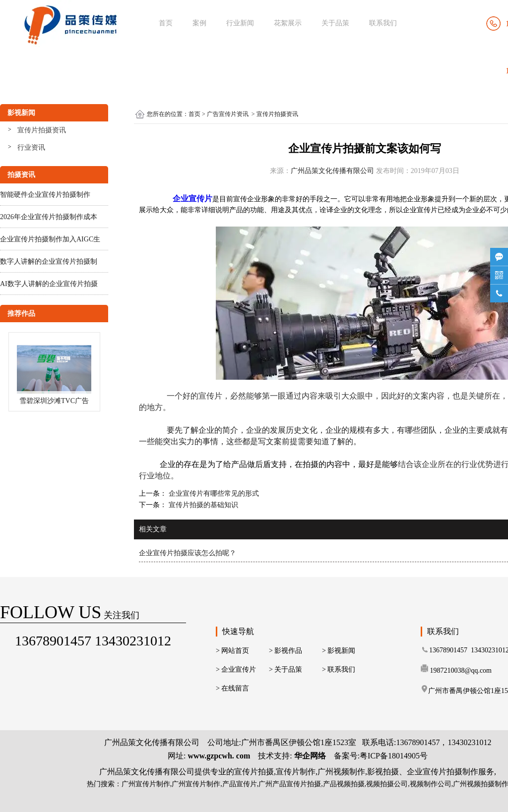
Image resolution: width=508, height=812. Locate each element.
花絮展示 (288, 23)
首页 (166, 23)
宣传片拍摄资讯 (42, 130)
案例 (199, 23)
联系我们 (383, 23)
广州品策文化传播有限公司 (332, 171)
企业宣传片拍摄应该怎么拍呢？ (188, 553)
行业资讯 (31, 147)
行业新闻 (240, 23)
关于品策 (335, 23)
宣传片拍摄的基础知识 (202, 505)
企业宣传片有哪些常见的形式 (213, 493)
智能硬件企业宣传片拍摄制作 (45, 195)
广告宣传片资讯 (228, 114)
